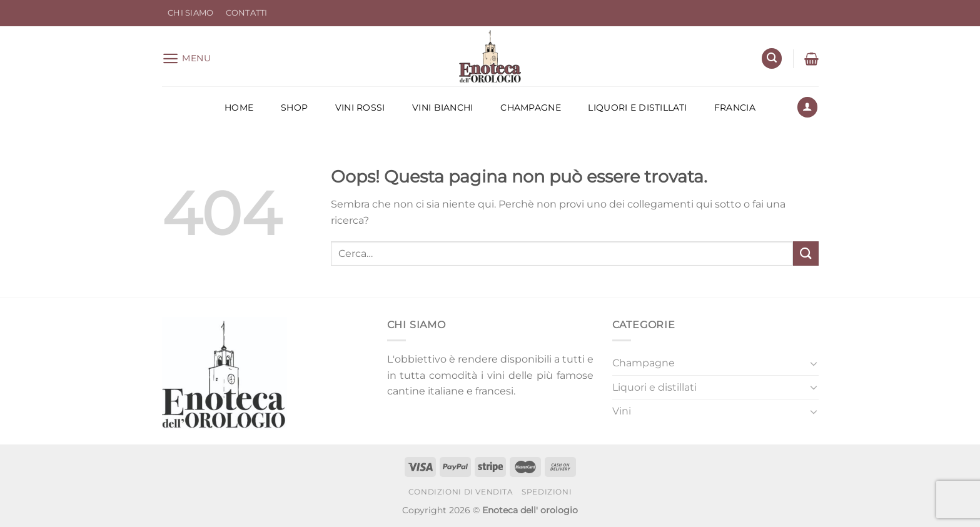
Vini (622, 411)
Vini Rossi (360, 108)
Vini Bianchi (442, 108)
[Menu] (187, 58)
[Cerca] (772, 58)
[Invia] (806, 253)
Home (239, 108)
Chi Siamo (190, 13)
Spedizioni (547, 492)
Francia (735, 108)
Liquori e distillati (637, 108)
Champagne (531, 108)
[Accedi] (807, 107)
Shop (294, 108)
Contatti (247, 13)
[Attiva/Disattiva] (814, 363)
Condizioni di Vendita (461, 492)
